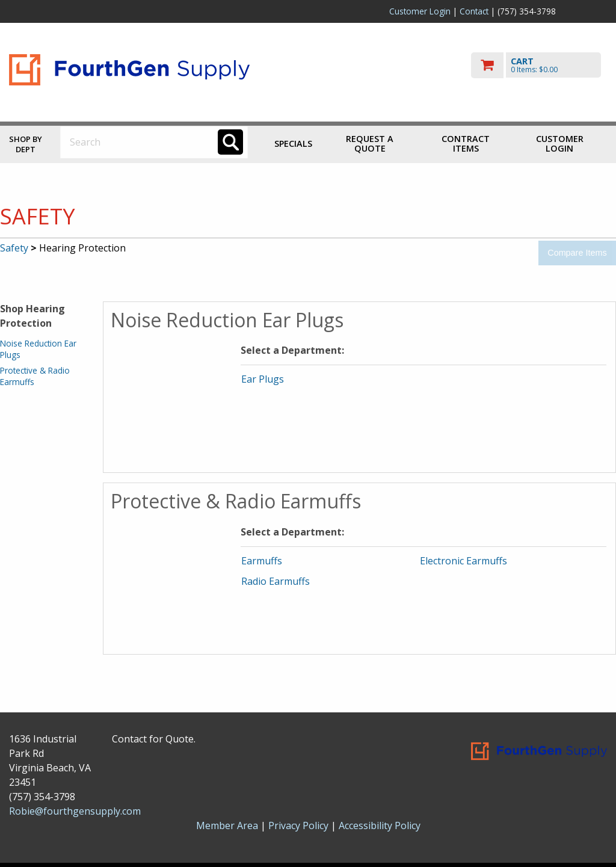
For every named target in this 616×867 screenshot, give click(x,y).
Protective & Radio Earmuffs (35, 376)
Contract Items (466, 143)
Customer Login (420, 11)
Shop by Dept (26, 144)
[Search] (230, 142)
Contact (474, 11)
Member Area (227, 825)
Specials (293, 143)
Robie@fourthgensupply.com (75, 811)
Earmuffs (262, 561)
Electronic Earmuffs (464, 561)
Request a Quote (370, 143)
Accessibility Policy (380, 825)
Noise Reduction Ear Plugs (38, 349)
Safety (14, 248)
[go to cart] (539, 65)
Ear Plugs (263, 379)
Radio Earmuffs (276, 581)
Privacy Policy (300, 825)
